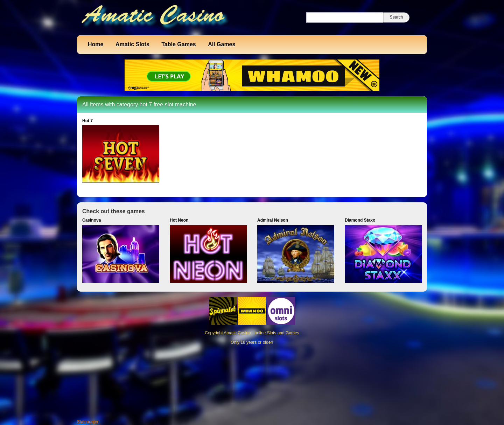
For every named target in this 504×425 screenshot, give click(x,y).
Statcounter (88, 422)
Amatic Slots (132, 44)
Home (96, 44)
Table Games (178, 44)
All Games (222, 44)
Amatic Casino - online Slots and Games (261, 333)
